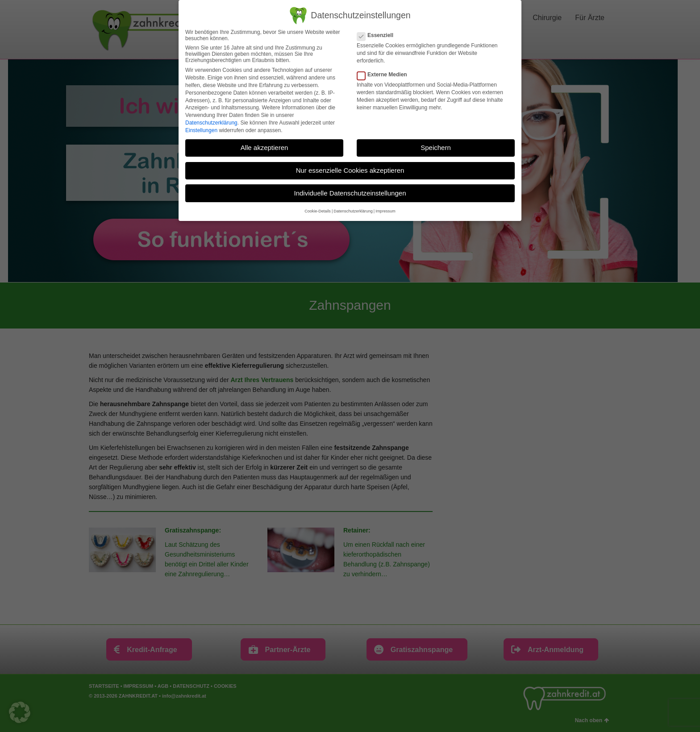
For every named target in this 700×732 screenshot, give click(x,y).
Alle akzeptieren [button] (265, 148)
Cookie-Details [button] (318, 211)
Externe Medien (385, 75)
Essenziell (378, 35)
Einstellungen (201, 130)
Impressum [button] (385, 211)
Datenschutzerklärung (211, 123)
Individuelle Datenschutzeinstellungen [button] (350, 193)
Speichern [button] (436, 148)
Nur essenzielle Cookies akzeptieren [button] (350, 170)
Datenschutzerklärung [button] (353, 211)
